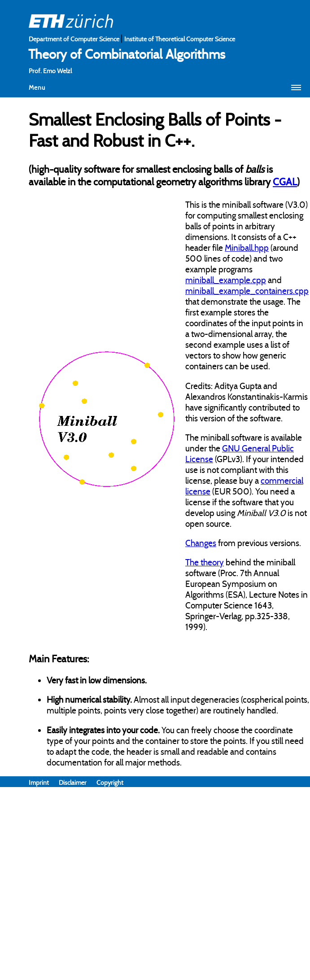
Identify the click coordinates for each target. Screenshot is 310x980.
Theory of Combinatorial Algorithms (127, 54)
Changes (201, 543)
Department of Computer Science (75, 39)
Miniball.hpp (247, 248)
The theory (205, 562)
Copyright (110, 783)
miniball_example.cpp (226, 280)
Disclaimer (78, 783)
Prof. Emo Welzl (50, 71)
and (274, 280)
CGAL (285, 182)
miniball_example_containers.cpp (247, 291)
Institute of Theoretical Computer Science (180, 39)
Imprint (44, 783)
